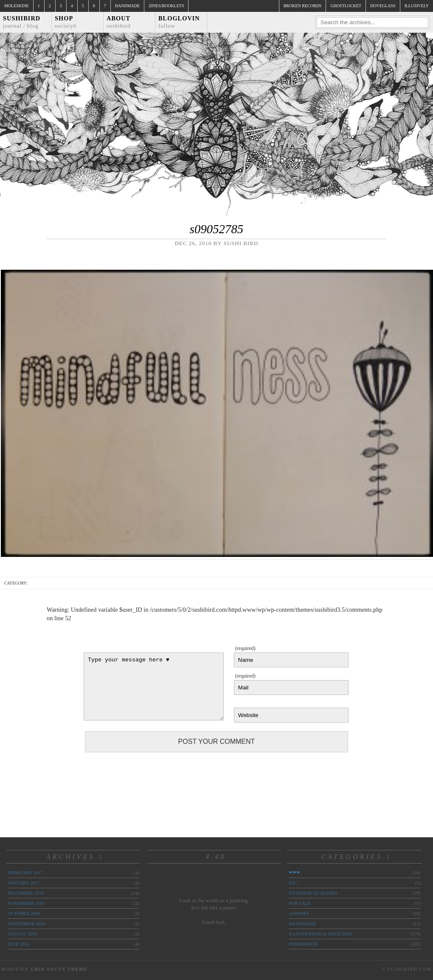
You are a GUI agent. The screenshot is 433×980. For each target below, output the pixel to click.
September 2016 (26, 924)
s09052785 (216, 229)
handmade (302, 924)
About (119, 22)
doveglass (383, 6)
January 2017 (24, 883)
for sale (300, 903)
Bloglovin (179, 22)
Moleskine (17, 6)
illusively (417, 6)
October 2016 (24, 913)
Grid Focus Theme (59, 969)
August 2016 (22, 934)
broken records (303, 6)
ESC (293, 883)
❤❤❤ (294, 873)
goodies (299, 913)
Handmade (127, 6)
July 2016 (18, 944)
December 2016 (26, 893)
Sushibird (22, 22)
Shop (66, 22)
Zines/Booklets (166, 6)
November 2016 (26, 903)
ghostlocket (346, 6)
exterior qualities (313, 893)
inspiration (303, 944)
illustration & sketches (320, 934)
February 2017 (25, 873)
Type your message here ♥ (154, 686)
